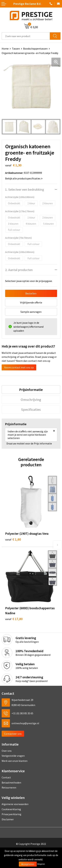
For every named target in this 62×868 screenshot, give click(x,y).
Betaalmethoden (11, 783)
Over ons (7, 751)
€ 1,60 (13, 539)
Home (5, 49)
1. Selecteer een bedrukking (25, 189)
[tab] (31, 390)
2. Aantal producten (19, 270)
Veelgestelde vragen (13, 756)
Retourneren (9, 787)
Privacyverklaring (11, 814)
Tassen (16, 49)
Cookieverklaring (11, 809)
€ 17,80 (14, 619)
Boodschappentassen (35, 49)
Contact (6, 777)
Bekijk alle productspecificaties (24, 178)
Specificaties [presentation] (31, 409)
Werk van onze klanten (15, 761)
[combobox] (26, 36)
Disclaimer (8, 819)
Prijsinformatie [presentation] (31, 390)
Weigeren (41, 864)
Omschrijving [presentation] (31, 400)
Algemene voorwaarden (15, 804)
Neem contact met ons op (19, 367)
